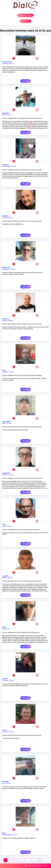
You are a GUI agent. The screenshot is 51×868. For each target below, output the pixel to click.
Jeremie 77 (6, 319)
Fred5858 (5, 782)
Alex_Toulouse (7, 62)
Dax (3, 629)
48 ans (11, 321)
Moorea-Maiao (7, 835)
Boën (4, 423)
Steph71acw (6, 267)
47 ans (15, 835)
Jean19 (5, 730)
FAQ (26, 866)
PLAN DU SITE (37, 866)
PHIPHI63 (5, 216)
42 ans (11, 475)
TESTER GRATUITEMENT (25, 15)
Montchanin (6, 269)
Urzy (4, 783)
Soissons (5, 475)
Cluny (4, 526)
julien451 (5, 679)
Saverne (5, 321)
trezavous (5, 165)
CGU (30, 866)
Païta (4, 115)
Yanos (4, 525)
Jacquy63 (5, 576)
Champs (5, 218)
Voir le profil (25, 81)
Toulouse (5, 64)
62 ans (10, 578)
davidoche (6, 113)
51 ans (9, 115)
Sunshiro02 (6, 473)
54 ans (11, 64)
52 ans (11, 372)
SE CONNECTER (25, 21)
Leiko (4, 370)
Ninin (4, 833)
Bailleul (5, 578)
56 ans (8, 629)
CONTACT (46, 866)
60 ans (14, 166)
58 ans (11, 218)
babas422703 (7, 422)
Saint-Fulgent (6, 166)
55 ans (13, 269)
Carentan (5, 372)
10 (39, 860)
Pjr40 (4, 627)
